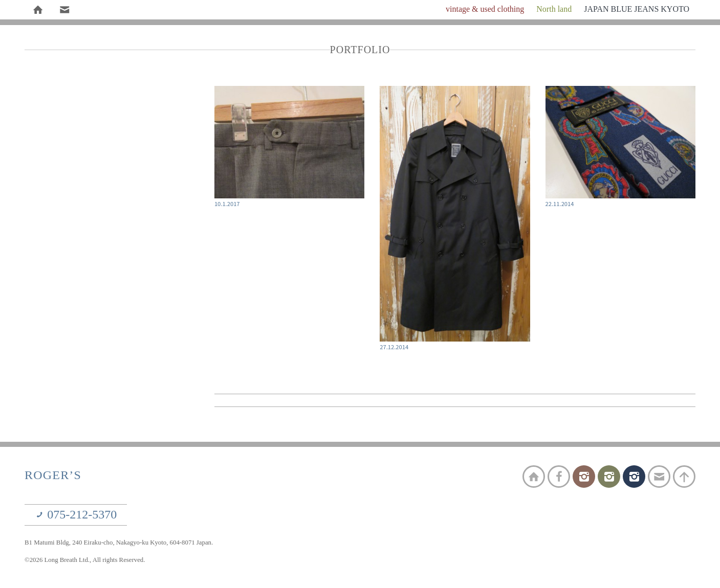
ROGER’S (53, 475)
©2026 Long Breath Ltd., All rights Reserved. (85, 560)
